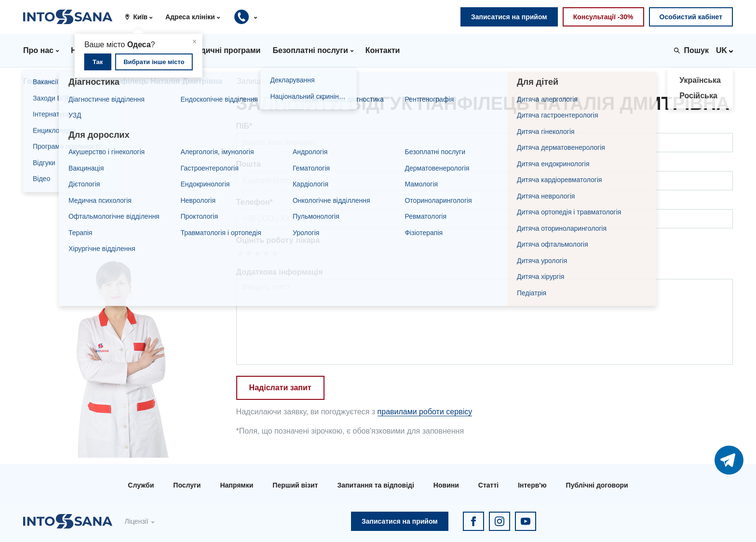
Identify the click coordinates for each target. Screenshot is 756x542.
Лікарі (81, 81)
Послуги (187, 485)
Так (98, 62)
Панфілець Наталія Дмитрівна (165, 81)
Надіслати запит (280, 388)
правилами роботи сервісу (425, 412)
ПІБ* (244, 126)
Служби (141, 485)
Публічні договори (597, 485)
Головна (39, 81)
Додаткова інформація (280, 272)
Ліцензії (136, 521)
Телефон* (255, 202)
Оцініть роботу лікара (278, 240)
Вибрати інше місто (154, 62)
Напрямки (236, 485)
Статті (488, 485)
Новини (446, 485)
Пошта (249, 164)
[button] (142, 17)
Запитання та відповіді (375, 485)
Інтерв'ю (532, 485)
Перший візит (295, 485)
